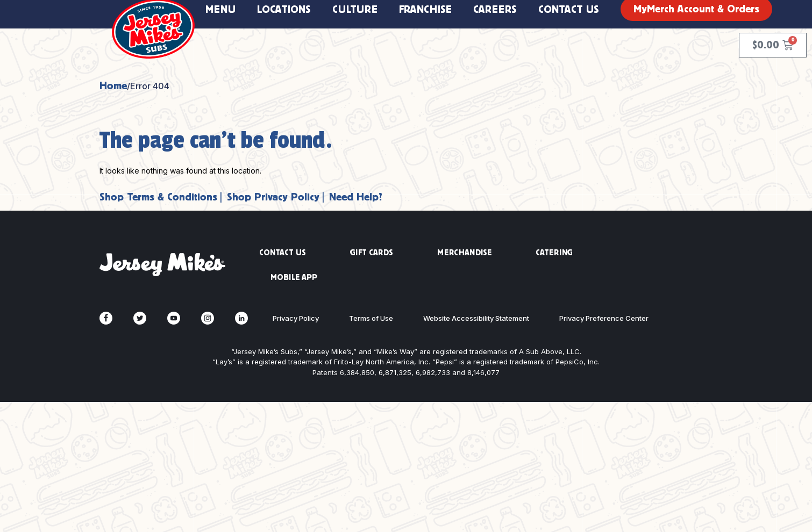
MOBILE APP (294, 277)
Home (113, 86)
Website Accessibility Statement (476, 318)
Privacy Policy (296, 318)
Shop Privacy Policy (273, 197)
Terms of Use (371, 318)
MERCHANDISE (464, 253)
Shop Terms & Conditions (158, 197)
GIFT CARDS (372, 253)
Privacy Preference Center (604, 318)
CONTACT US (283, 253)
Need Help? (356, 197)
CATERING (554, 253)
